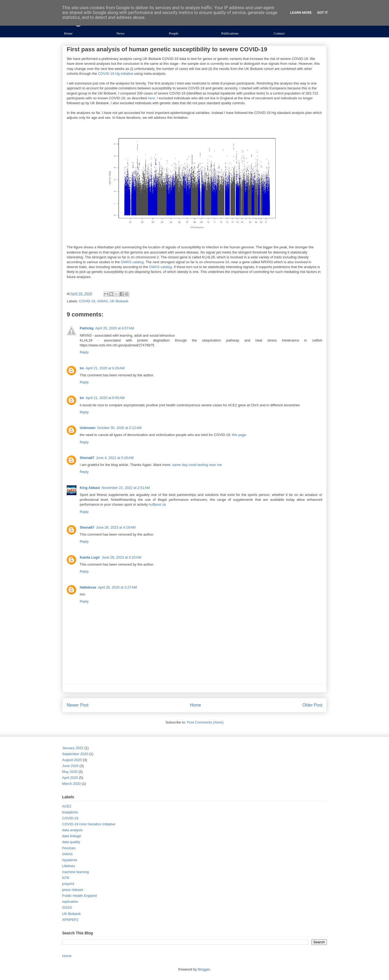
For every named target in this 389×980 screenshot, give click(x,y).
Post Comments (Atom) (205, 722)
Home (68, 33)
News (120, 33)
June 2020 (70, 766)
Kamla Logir (90, 557)
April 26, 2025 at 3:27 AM (117, 587)
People (174, 33)
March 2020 (71, 784)
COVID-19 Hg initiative (116, 74)
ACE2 (67, 806)
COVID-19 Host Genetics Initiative (89, 824)
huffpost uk (157, 504)
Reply (84, 352)
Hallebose (88, 587)
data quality (71, 842)
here (152, 98)
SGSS (67, 908)
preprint (68, 884)
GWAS (103, 301)
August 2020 (72, 760)
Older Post (312, 705)
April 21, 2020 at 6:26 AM (105, 368)
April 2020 (70, 778)
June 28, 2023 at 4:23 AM (121, 557)
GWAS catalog (132, 262)
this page (239, 435)
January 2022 (73, 748)
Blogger (204, 969)
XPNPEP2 (70, 920)
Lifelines (69, 866)
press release (73, 890)
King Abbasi (90, 488)
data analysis (72, 830)
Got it (323, 13)
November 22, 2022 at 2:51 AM (126, 488)
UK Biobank (119, 301)
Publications (230, 33)
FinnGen (69, 848)
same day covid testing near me (197, 465)
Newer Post (78, 705)
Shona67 (87, 458)
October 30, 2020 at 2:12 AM (119, 428)
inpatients (70, 860)
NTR (66, 878)
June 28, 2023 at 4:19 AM (116, 527)
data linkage (72, 836)
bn (82, 368)
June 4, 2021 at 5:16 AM (115, 458)
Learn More (301, 13)
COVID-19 (87, 301)
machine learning (76, 872)
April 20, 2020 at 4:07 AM (115, 328)
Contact (279, 33)
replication (70, 902)
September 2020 (75, 754)
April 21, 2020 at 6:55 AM (105, 398)
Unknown (88, 428)
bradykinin (70, 812)
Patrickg (87, 328)
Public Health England (79, 896)
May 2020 (70, 772)
